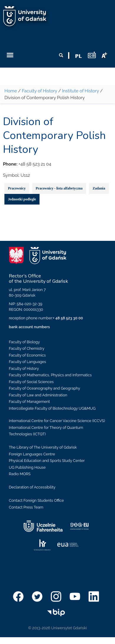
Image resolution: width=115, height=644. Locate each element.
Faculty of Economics (27, 355)
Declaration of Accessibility (32, 487)
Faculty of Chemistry (27, 348)
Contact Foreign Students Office (36, 500)
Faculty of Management (29, 402)
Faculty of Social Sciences (31, 382)
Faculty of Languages (27, 362)
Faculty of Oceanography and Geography (45, 388)
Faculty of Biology (24, 342)
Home (11, 91)
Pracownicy (17, 188)
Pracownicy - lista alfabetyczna (59, 188)
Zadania (99, 188)
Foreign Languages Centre (32, 454)
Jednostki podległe (22, 199)
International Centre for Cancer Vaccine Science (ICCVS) (57, 421)
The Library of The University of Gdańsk (43, 447)
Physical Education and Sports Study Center (47, 461)
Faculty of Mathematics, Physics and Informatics (50, 375)
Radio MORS (20, 474)
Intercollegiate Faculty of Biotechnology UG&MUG (52, 408)
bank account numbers (29, 327)
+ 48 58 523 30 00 (68, 318)
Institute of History (80, 91)
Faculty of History (39, 91)
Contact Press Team (26, 507)
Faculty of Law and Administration (38, 395)
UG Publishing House (27, 467)
